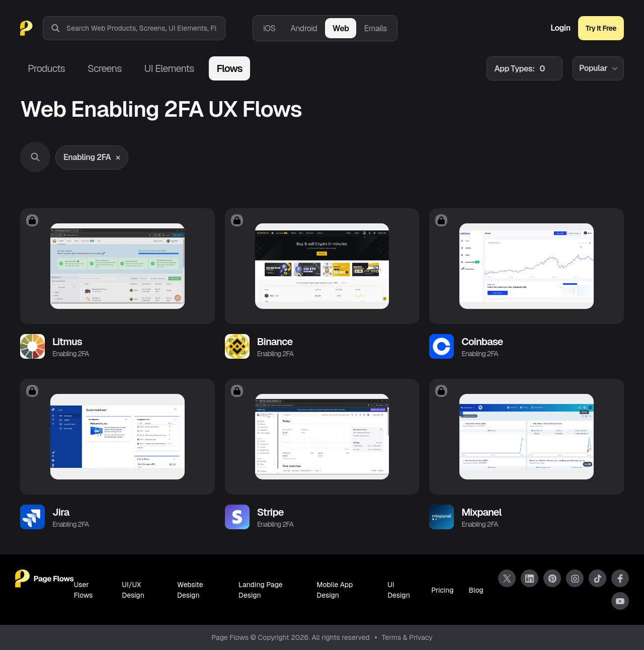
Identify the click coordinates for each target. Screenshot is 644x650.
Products (46, 68)
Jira (61, 512)
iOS (269, 28)
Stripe (270, 512)
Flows (229, 68)
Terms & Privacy (407, 637)
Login (560, 28)
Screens (104, 68)
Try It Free (601, 28)
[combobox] (146, 28)
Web (341, 28)
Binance (275, 342)
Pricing (442, 590)
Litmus (67, 342)
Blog (476, 590)
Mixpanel (481, 512)
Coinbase (482, 342)
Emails (375, 28)
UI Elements (169, 68)
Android (304, 28)
